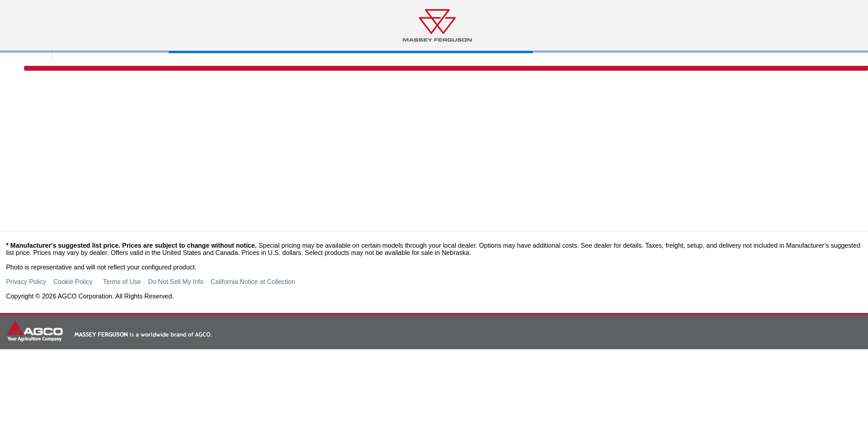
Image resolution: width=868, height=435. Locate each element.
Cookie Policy (74, 282)
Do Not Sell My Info (176, 282)
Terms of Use (122, 282)
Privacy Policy (26, 282)
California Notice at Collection (253, 282)
